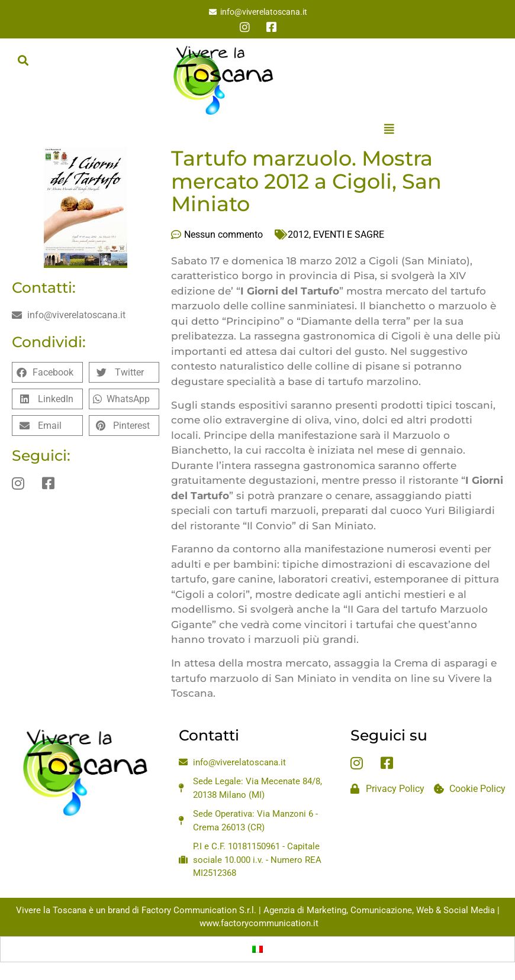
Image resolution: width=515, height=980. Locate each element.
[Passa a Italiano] (257, 949)
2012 (298, 235)
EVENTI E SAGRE (349, 235)
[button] (23, 60)
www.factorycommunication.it (259, 923)
